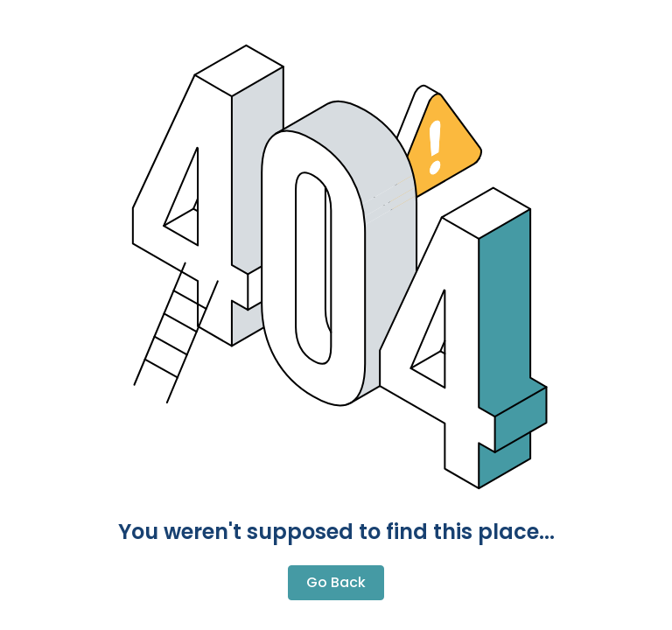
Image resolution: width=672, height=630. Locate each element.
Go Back (336, 582)
